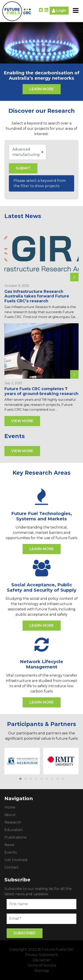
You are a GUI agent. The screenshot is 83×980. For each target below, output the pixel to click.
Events (11, 852)
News (9, 845)
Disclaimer (42, 960)
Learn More (42, 89)
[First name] (41, 904)
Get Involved (16, 860)
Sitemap (42, 971)
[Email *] (41, 919)
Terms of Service (42, 965)
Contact (12, 867)
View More (22, 421)
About (10, 815)
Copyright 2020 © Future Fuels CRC (41, 949)
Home (10, 807)
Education (14, 830)
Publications (15, 837)
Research (13, 822)
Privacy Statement (41, 955)
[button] (20, 779)
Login (59, 11)
